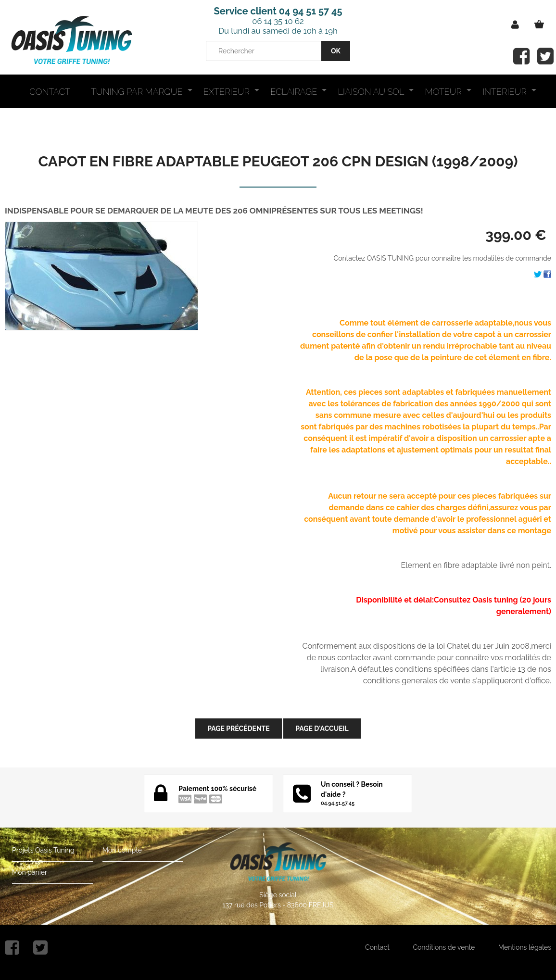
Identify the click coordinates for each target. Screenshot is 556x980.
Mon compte (122, 850)
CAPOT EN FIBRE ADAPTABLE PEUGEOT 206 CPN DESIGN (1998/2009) (278, 161)
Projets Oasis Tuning (43, 850)
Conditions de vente (444, 947)
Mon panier (30, 872)
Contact (377, 947)
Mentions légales (525, 947)
